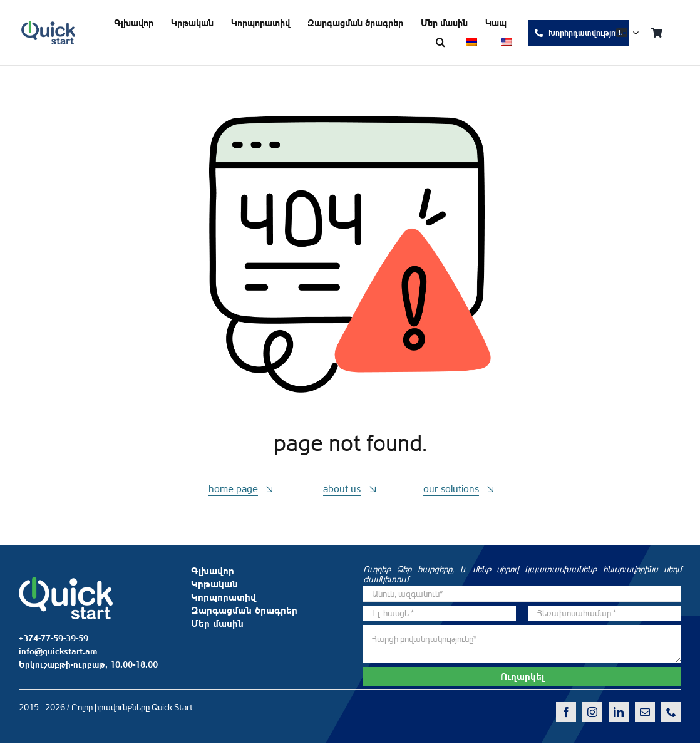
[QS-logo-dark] (48, 26)
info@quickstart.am (58, 651)
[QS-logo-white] (66, 582)
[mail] (645, 712)
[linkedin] (619, 712)
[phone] (671, 712)
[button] (440, 42)
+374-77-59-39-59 (54, 638)
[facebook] (566, 712)
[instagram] (592, 712)
